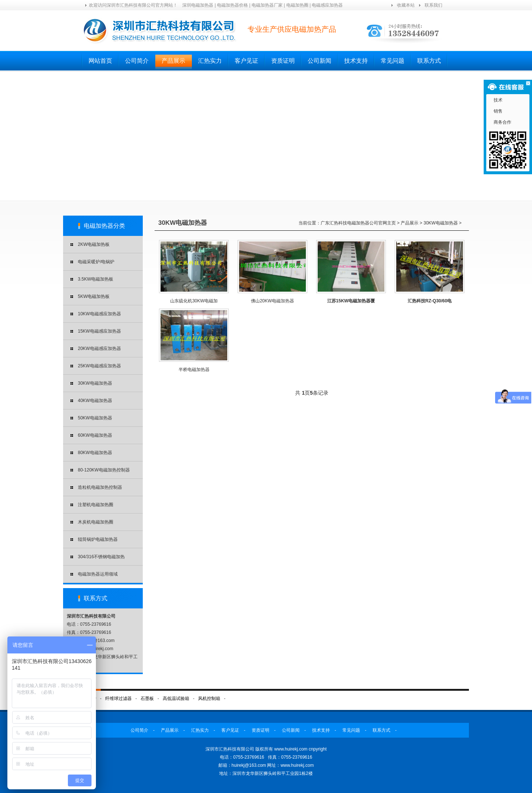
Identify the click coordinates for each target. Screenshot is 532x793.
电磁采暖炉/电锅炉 (96, 262)
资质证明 (283, 61)
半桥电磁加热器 (194, 370)
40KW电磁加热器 (95, 401)
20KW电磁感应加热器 (99, 349)
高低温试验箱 (176, 698)
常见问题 (393, 61)
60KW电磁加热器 (95, 435)
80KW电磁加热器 (95, 453)
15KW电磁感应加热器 (99, 331)
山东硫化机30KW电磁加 (194, 301)
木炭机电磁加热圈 (96, 522)
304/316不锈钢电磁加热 (101, 557)
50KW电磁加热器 (95, 418)
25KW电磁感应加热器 (99, 366)
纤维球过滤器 (118, 698)
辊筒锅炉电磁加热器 (98, 539)
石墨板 (147, 698)
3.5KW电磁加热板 (96, 279)
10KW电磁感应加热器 (99, 314)
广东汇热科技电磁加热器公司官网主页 (358, 223)
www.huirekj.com (297, 765)
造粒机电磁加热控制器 (100, 487)
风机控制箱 (209, 698)
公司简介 (137, 61)
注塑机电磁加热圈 (96, 505)
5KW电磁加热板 (94, 296)
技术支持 (356, 61)
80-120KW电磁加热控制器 (104, 470)
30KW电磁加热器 (95, 383)
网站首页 (100, 61)
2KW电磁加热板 (94, 244)
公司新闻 (319, 61)
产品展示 (173, 61)
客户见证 (246, 61)
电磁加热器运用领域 (98, 574)
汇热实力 (210, 61)
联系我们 (433, 5)
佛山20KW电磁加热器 (272, 301)
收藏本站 (406, 5)
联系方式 (429, 61)
